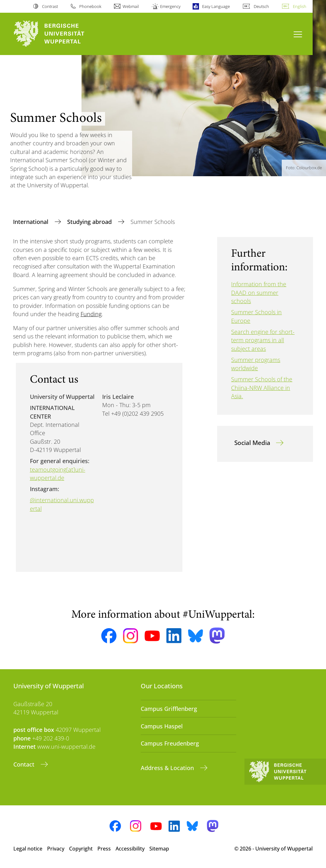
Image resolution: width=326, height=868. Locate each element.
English (300, 6)
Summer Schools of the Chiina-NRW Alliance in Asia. (262, 388)
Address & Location (168, 768)
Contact (25, 764)
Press (104, 849)
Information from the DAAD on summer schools (259, 292)
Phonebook (90, 6)
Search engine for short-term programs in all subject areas (263, 340)
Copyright (81, 849)
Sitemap (159, 849)
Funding (91, 314)
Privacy (56, 849)
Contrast (50, 6)
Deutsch (261, 6)
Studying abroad (90, 222)
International (32, 222)
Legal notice (28, 849)
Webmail (131, 6)
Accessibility (130, 849)
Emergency (170, 6)
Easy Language (216, 6)
